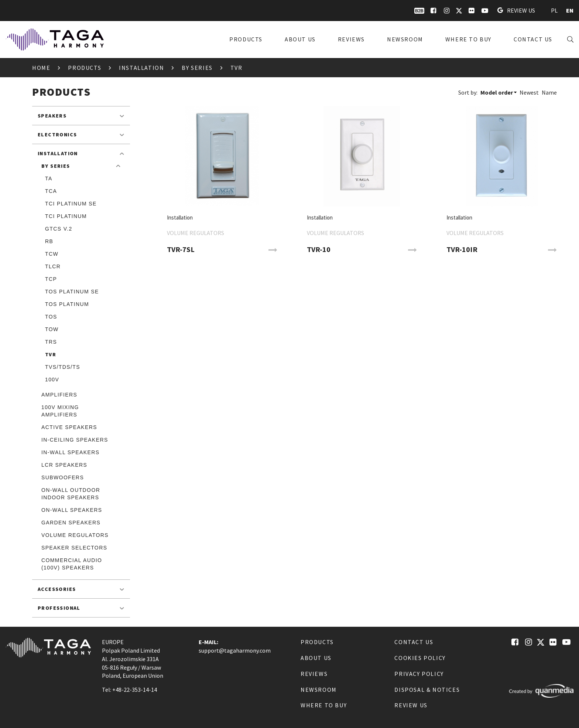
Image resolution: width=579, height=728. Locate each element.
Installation (141, 68)
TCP (51, 279)
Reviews (351, 39)
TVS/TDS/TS (63, 367)
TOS (51, 317)
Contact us (533, 39)
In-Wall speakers (71, 452)
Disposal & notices (427, 690)
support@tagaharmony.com (235, 650)
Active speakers (69, 427)
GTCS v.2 (59, 229)
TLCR (53, 266)
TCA (51, 191)
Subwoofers (63, 477)
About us (300, 39)
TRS (51, 342)
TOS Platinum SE (72, 292)
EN (570, 10)
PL (554, 10)
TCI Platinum (66, 216)
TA (49, 178)
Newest (529, 92)
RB (49, 241)
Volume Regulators (75, 535)
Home (41, 68)
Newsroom (405, 39)
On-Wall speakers (72, 510)
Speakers (52, 116)
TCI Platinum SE (71, 204)
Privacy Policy (419, 674)
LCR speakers (64, 465)
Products (246, 39)
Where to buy (468, 39)
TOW (52, 329)
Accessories (57, 589)
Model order (497, 92)
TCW (52, 254)
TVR (51, 354)
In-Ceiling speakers (75, 440)
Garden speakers (71, 523)
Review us (516, 10)
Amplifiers (59, 395)
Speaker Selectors (74, 548)
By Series (197, 68)
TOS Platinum (67, 304)
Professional (59, 608)
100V (52, 380)
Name (549, 92)
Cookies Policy (420, 658)
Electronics (57, 135)
